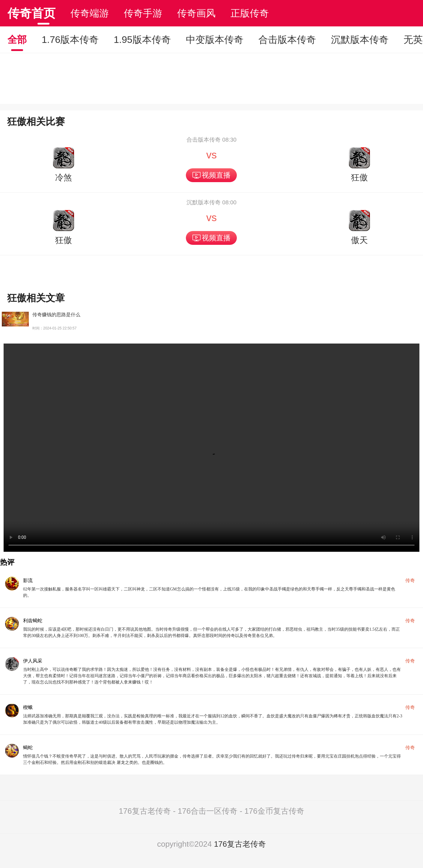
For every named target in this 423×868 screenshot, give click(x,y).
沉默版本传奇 (360, 40)
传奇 (410, 580)
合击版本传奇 (287, 40)
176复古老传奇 (240, 844)
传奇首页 (31, 13)
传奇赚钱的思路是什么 (56, 315)
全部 (17, 40)
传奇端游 (90, 13)
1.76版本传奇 (70, 40)
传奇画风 (196, 13)
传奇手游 (143, 13)
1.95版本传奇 (142, 40)
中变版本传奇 (215, 40)
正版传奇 (250, 13)
